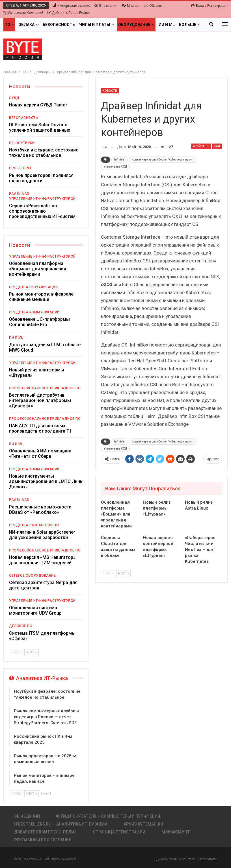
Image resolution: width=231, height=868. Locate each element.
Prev (108, 573)
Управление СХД (115, 167)
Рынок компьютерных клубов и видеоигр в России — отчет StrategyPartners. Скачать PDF (46, 717)
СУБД (14, 98)
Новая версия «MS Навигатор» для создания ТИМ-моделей (42, 560)
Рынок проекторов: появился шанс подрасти (41, 178)
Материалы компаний (23, 13)
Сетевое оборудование (32, 576)
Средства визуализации (34, 287)
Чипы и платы (95, 25)
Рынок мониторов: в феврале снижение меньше (41, 297)
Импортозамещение (72, 6)
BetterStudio (207, 859)
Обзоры (153, 6)
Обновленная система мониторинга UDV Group (35, 610)
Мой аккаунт (176, 832)
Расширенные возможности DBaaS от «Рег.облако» (40, 510)
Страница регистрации (119, 832)
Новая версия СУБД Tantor (38, 105)
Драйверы (201, 146)
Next (123, 573)
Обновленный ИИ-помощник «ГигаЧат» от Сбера (40, 454)
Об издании (27, 816)
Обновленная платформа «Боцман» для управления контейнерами (38, 269)
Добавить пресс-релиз (68, 13)
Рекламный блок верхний (43, 840)
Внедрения (106, 6)
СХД (217, 146)
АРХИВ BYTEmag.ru (143, 824)
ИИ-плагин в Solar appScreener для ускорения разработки (42, 535)
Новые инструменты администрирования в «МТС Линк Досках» (46, 481)
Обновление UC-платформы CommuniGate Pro (39, 322)
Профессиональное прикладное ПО (45, 388)
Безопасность (59, 25)
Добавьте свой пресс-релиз (45, 832)
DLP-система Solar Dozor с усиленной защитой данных (40, 127)
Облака (26, 25)
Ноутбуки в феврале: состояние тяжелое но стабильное (44, 153)
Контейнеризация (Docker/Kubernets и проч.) (163, 160)
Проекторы (20, 168)
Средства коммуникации (34, 312)
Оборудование (134, 25)
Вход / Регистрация (209, 6)
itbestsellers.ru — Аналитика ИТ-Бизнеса (61, 824)
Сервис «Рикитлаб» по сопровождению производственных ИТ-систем (42, 211)
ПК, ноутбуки (22, 143)
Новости (110, 91)
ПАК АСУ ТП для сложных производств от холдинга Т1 (40, 428)
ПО (7, 25)
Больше (188, 25)
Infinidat (120, 160)
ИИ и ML (167, 25)
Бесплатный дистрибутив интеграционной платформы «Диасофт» (40, 400)
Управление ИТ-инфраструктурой (42, 199)
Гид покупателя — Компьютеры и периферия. (109, 816)
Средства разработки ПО (34, 525)
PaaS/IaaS (19, 194)
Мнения (131, 6)
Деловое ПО (21, 626)
